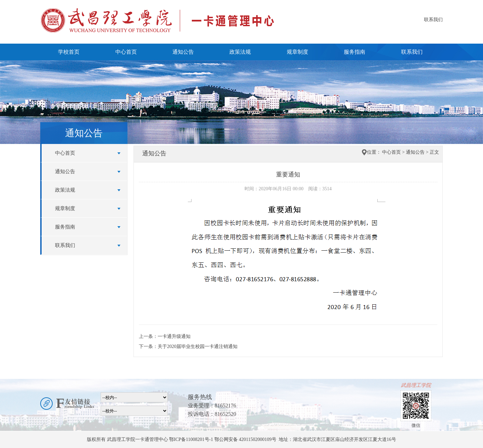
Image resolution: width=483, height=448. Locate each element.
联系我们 (433, 20)
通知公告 (183, 52)
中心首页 (126, 52)
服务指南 (355, 52)
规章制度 (298, 52)
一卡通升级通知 (174, 336)
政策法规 (240, 52)
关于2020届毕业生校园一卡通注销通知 (198, 346)
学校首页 (69, 52)
